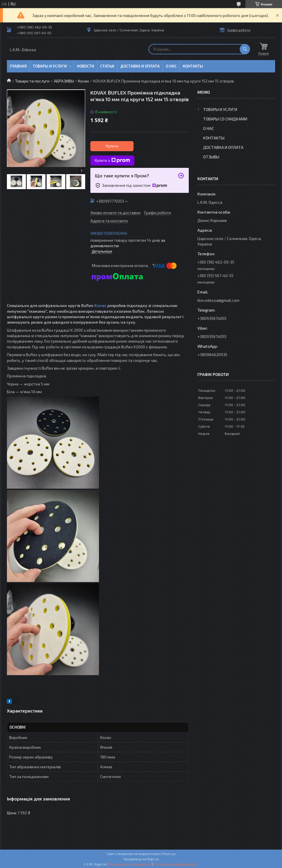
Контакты (193, 66)
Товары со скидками (225, 119)
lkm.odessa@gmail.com (218, 300)
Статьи (107, 66)
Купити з (112, 160)
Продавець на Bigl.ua (141, 859)
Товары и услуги (50, 66)
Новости (85, 66)
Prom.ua (169, 854)
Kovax (83, 81)
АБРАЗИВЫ (64, 81)
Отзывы (211, 157)
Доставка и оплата (140, 66)
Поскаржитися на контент (130, 864)
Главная (18, 66)
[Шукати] (245, 49)
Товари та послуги (32, 81)
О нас (171, 66)
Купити (112, 146)
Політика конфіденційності (176, 864)
